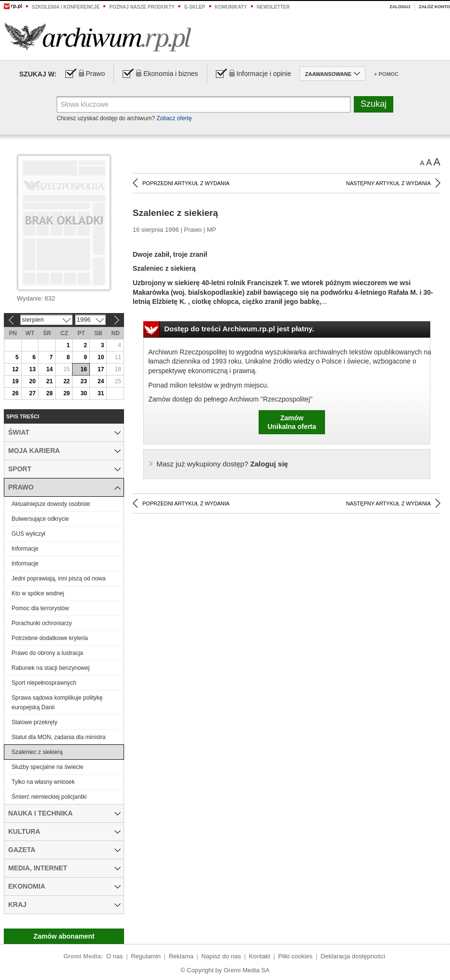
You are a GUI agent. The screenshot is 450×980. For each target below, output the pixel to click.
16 (83, 369)
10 (101, 357)
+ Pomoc (386, 74)
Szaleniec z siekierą (37, 752)
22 (67, 381)
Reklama (181, 956)
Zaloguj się (222, 464)
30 (83, 393)
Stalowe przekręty (34, 722)
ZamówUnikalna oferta (292, 422)
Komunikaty (231, 7)
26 (15, 393)
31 (101, 393)
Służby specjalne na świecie (47, 767)
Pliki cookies (296, 956)
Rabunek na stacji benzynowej (50, 668)
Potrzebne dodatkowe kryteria (50, 638)
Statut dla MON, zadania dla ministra (58, 737)
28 (49, 393)
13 (32, 369)
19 (15, 381)
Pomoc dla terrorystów (40, 608)
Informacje (25, 549)
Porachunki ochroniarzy (42, 623)
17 (101, 369)
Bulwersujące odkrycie (40, 519)
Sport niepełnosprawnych (44, 683)
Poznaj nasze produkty (142, 7)
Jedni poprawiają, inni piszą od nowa (58, 578)
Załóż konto (434, 7)
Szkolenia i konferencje (66, 7)
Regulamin (146, 956)
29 (67, 393)
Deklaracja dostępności (353, 956)
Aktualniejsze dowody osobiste (51, 504)
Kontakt (260, 956)
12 (15, 369)
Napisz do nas (221, 956)
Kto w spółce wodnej (38, 593)
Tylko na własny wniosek (43, 782)
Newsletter (273, 7)
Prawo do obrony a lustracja (47, 653)
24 (101, 381)
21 (49, 381)
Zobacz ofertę (174, 118)
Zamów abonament (64, 936)
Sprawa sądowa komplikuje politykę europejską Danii (57, 703)
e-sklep (194, 7)
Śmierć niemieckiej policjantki (49, 797)
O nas (115, 956)
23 (83, 381)
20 (32, 381)
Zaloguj (400, 7)
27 (32, 393)
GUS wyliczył (28, 534)
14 (49, 369)
